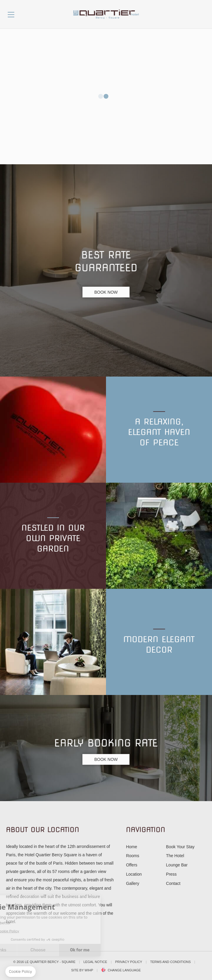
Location (134, 874)
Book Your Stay (180, 847)
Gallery (132, 883)
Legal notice (95, 962)
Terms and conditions (170, 962)
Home (131, 847)
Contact (173, 883)
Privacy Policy (129, 962)
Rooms (132, 856)
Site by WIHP (82, 970)
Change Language (124, 970)
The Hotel (175, 856)
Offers (132, 865)
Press (172, 874)
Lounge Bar (177, 865)
